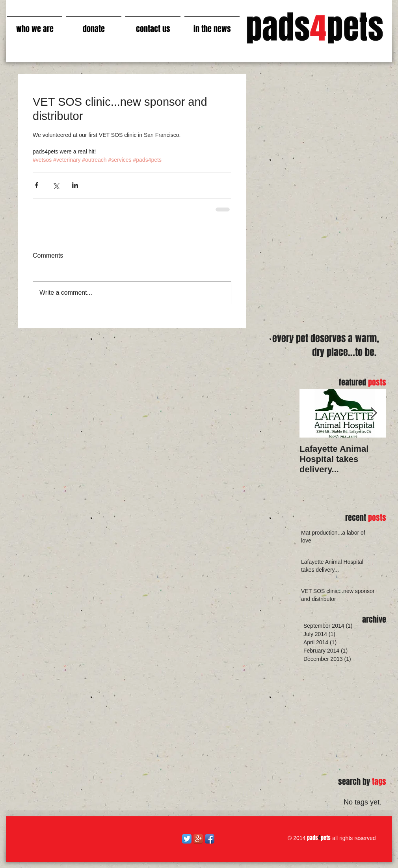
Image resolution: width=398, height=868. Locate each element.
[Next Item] (374, 413)
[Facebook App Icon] (210, 839)
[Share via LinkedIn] (75, 185)
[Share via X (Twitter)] (56, 185)
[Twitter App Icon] (187, 839)
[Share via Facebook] (36, 185)
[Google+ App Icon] (198, 839)
